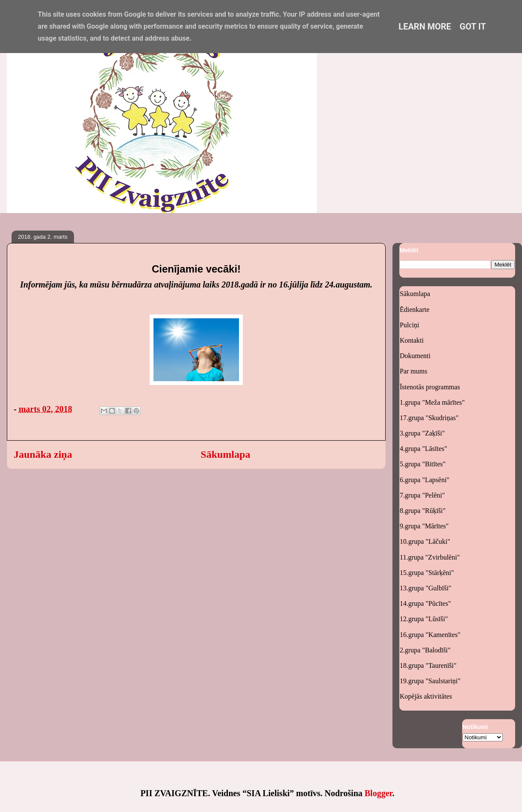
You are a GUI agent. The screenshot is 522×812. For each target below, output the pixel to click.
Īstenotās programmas (430, 387)
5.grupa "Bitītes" (423, 464)
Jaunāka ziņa (43, 454)
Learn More (425, 27)
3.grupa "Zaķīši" (422, 433)
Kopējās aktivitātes (426, 696)
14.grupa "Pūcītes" (425, 603)
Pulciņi (409, 325)
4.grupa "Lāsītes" (423, 449)
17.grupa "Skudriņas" (429, 418)
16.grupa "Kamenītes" (430, 635)
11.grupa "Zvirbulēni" (430, 557)
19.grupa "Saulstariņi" (430, 681)
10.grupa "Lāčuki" (425, 541)
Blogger (379, 793)
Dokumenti (415, 356)
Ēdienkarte (414, 310)
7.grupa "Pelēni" (422, 495)
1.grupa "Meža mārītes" (432, 402)
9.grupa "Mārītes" (424, 526)
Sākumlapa (225, 454)
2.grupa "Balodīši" (425, 650)
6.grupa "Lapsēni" (425, 480)
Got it (473, 27)
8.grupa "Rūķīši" (423, 511)
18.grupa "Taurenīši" (428, 665)
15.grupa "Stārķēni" (427, 573)
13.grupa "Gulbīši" (426, 588)
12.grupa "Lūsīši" (424, 619)
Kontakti (412, 340)
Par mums (413, 371)
